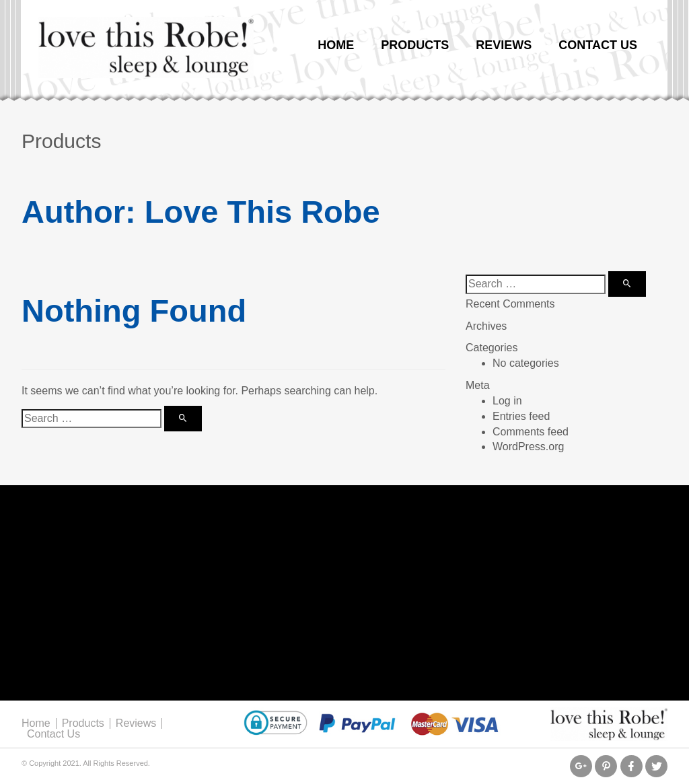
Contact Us (598, 45)
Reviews (504, 45)
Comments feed (531, 432)
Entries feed (521, 416)
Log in (507, 401)
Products (415, 45)
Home (336, 45)
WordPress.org (528, 447)
